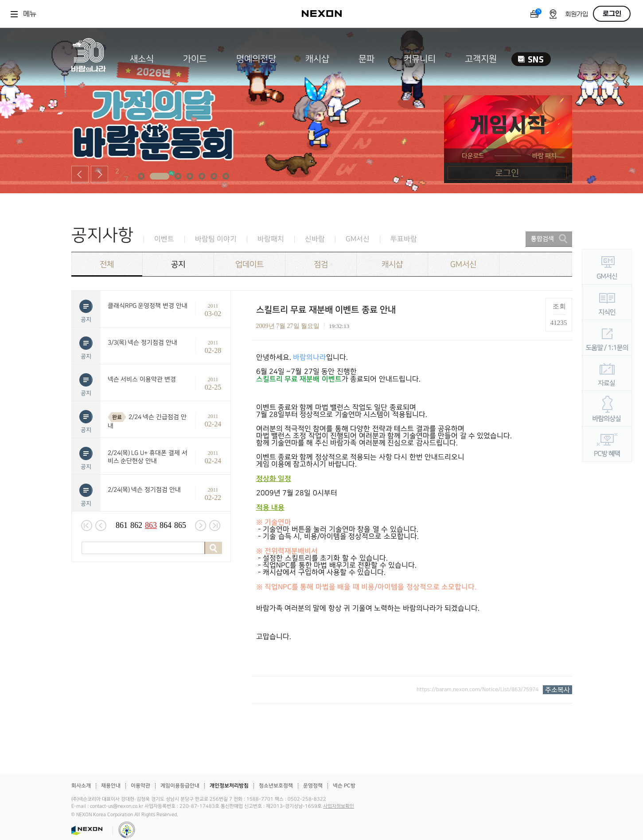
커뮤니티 (420, 59)
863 (151, 525)
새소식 (142, 59)
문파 (366, 59)
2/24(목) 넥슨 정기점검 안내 (144, 490)
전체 (107, 264)
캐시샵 (317, 59)
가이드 (195, 59)
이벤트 (164, 239)
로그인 (612, 14)
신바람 (315, 239)
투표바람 (404, 239)
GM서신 (358, 239)
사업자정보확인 (339, 806)
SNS (531, 59)
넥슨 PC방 (344, 786)
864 (166, 525)
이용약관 (140, 786)
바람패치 (271, 239)
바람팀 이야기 (216, 239)
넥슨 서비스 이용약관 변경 (142, 379)
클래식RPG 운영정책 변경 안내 (148, 306)
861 (122, 525)
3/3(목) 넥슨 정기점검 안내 (143, 342)
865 (180, 525)
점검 (321, 264)
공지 (178, 264)
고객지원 (481, 59)
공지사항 (102, 235)
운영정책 (313, 786)
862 (136, 525)
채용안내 (111, 786)
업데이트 (249, 264)
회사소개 (81, 786)
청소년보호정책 (276, 786)
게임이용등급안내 (180, 786)
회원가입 (577, 14)
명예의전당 (256, 59)
